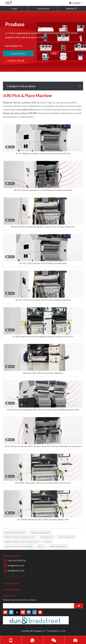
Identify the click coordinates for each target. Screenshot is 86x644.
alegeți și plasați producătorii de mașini (22, 541)
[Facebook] (29, 612)
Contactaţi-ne (43, 9)
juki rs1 (41, 546)
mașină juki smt (47, 537)
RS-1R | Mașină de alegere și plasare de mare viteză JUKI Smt (43, 153)
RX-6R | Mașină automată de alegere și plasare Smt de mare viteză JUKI (43, 227)
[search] (38, 606)
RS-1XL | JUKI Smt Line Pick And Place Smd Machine (43, 263)
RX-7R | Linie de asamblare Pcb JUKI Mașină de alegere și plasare (43, 190)
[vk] (23, 612)
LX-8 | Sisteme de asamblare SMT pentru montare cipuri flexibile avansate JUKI (43, 410)
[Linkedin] (11, 612)
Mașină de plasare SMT (15, 532)
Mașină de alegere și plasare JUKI (20, 537)
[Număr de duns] (36, 620)
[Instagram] (35, 612)
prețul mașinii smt (66, 537)
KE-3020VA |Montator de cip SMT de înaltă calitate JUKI (43, 519)
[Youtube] (5, 612)
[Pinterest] (40, 612)
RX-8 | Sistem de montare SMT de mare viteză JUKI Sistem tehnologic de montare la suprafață (43, 446)
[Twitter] (17, 612)
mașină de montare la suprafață (19, 546)
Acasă (14, 9)
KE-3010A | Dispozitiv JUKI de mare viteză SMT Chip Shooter (43, 483)
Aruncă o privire (18, 53)
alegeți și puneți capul (40, 532)
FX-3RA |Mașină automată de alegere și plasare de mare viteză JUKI (43, 336)
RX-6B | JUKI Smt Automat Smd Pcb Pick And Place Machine (43, 300)
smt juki (48, 541)
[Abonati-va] (79, 606)
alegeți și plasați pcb (58, 546)
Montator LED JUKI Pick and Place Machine (43, 373)
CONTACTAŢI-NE (16, 61)
